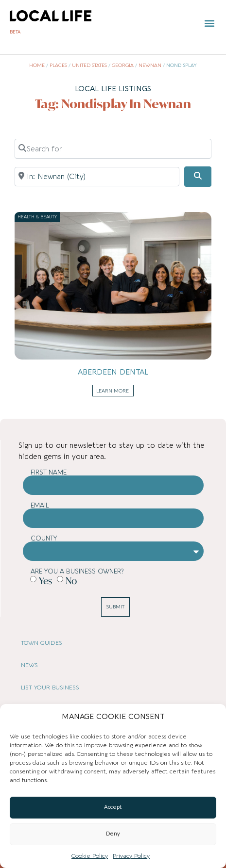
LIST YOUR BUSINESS (50, 688)
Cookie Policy (90, 856)
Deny (113, 834)
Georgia (123, 66)
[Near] (97, 177)
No (71, 580)
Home (37, 66)
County (44, 538)
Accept (113, 807)
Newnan (150, 66)
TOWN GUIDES (42, 643)
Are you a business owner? (77, 571)
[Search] (198, 177)
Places (58, 66)
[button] (209, 23)
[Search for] (113, 148)
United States (89, 66)
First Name (49, 472)
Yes (45, 580)
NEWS (29, 665)
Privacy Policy (131, 856)
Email (40, 505)
